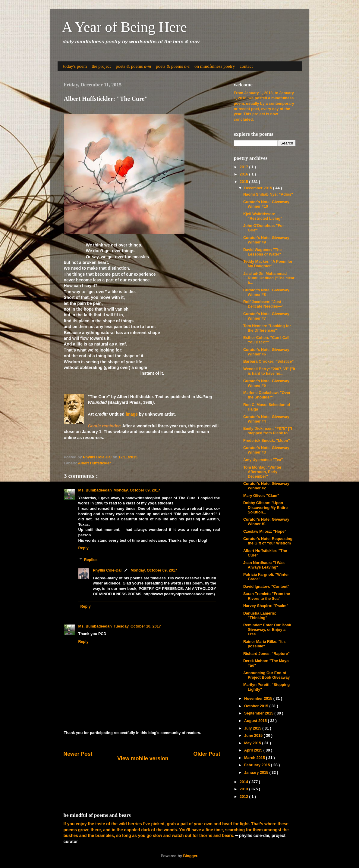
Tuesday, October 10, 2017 (137, 626)
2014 (244, 782)
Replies (91, 560)
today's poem (75, 66)
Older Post (207, 754)
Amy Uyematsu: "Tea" (263, 460)
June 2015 (254, 736)
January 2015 (257, 773)
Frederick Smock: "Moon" (267, 441)
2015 (244, 182)
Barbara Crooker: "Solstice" (268, 361)
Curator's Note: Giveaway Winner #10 (266, 204)
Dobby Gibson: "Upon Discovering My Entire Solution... (265, 507)
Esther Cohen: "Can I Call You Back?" (266, 340)
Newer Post (78, 754)
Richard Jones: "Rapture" (266, 654)
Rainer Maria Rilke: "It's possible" (265, 644)
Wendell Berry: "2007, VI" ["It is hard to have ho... (269, 371)
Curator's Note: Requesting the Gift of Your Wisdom (268, 541)
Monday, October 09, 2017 (137, 490)
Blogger (190, 856)
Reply (83, 548)
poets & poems (133, 66)
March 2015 (255, 758)
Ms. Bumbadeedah (95, 490)
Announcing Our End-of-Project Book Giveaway (266, 675)
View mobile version (143, 758)
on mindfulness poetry (215, 66)
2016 (244, 174)
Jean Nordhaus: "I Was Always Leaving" (264, 565)
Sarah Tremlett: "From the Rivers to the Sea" (267, 596)
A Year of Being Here (125, 27)
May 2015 (253, 743)
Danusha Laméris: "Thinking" (260, 616)
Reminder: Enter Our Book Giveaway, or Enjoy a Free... (267, 630)
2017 (244, 167)
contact (246, 66)
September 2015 (259, 713)
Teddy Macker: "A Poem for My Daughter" (268, 264)
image (132, 414)
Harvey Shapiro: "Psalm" (266, 606)
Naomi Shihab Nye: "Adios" (268, 194)
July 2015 (253, 728)
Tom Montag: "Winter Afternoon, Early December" (262, 472)
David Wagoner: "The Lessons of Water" (262, 252)
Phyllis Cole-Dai (107, 570)
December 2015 (259, 188)
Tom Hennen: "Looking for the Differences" (267, 328)
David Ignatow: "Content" (266, 587)
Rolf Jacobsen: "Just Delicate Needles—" (263, 304)
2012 (244, 797)
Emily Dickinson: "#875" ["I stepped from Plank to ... (268, 431)
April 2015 (254, 750)
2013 (244, 789)
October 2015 (257, 706)
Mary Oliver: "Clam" (261, 496)
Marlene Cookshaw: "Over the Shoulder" (267, 395)
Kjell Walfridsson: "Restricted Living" (263, 216)
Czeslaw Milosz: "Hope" (265, 532)
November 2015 (259, 699)
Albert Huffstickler (94, 463)
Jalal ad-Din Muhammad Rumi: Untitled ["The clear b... (269, 278)
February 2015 (258, 765)
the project (101, 66)
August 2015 (256, 721)
